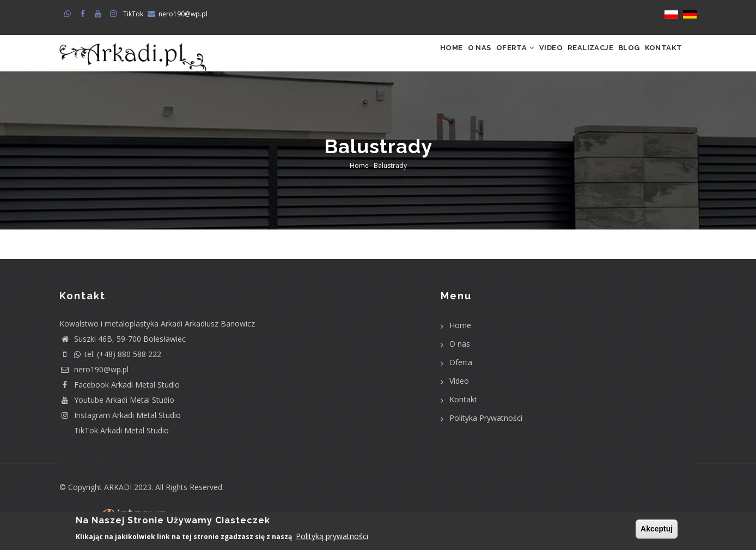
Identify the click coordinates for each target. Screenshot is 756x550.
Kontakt (658, 59)
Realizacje (565, 59)
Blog (614, 59)
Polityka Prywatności (486, 429)
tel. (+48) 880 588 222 (110, 365)
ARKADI (118, 498)
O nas (423, 59)
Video (515, 59)
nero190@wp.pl (183, 14)
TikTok (133, 14)
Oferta (469, 59)
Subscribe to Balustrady (101, 264)
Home (385, 59)
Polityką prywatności (332, 537)
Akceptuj (657, 529)
